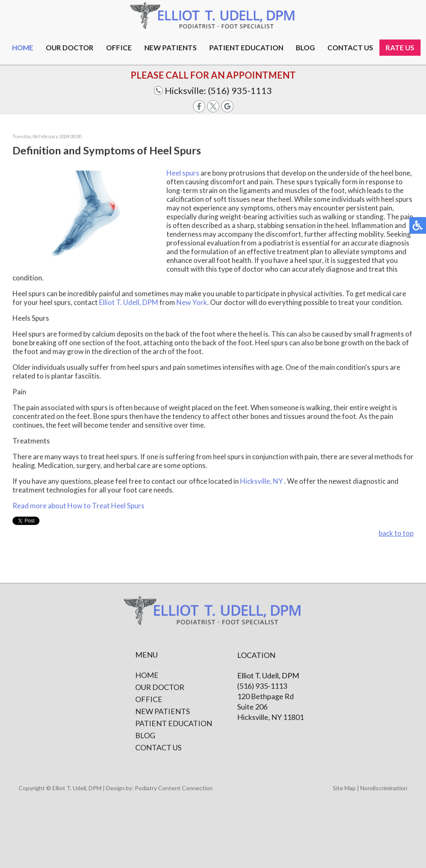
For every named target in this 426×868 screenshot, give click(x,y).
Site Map (344, 788)
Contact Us (158, 747)
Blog (305, 48)
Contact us (350, 48)
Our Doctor (70, 48)
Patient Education (246, 48)
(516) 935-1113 (240, 90)
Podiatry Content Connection (174, 788)
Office (119, 48)
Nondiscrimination (384, 788)
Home (23, 48)
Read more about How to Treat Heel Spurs (78, 506)
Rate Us (400, 48)
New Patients (171, 48)
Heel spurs (183, 173)
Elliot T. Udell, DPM (129, 303)
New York (192, 303)
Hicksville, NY (261, 481)
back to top (396, 533)
